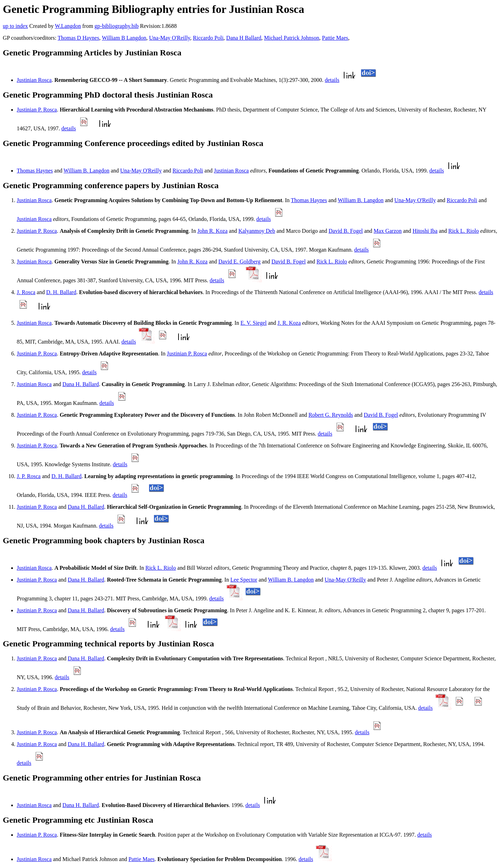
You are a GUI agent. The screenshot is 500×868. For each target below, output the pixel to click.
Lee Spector (244, 580)
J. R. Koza (289, 323)
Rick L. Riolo (464, 231)
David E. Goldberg (239, 262)
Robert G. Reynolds (331, 415)
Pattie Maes (335, 38)
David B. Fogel (346, 231)
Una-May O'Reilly (169, 38)
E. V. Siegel (254, 323)
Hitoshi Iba (425, 231)
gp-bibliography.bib (117, 26)
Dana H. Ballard (81, 384)
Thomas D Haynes (78, 38)
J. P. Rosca (29, 476)
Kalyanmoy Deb (257, 231)
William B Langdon (124, 38)
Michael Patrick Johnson (291, 38)
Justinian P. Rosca (37, 110)
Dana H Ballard (244, 38)
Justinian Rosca (34, 80)
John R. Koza (213, 231)
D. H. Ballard (61, 292)
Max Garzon (388, 231)
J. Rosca (26, 292)
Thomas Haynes (35, 171)
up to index (15, 26)
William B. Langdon (86, 171)
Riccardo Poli (208, 38)
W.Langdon (68, 26)
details (332, 80)
